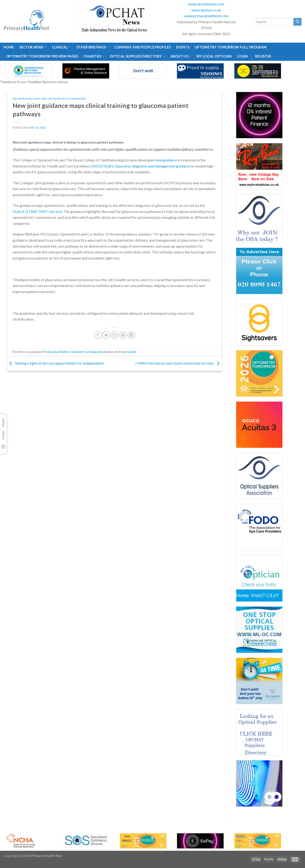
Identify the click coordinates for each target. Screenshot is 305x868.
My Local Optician (214, 56)
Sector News (33, 47)
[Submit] (298, 22)
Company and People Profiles (143, 47)
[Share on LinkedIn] (131, 335)
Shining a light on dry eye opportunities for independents (56, 363)
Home (9, 47)
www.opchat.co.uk (206, 10)
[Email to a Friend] (115, 335)
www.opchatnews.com (206, 4)
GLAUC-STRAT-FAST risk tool (37, 211)
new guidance (166, 160)
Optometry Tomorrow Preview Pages (42, 56)
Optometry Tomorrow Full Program (230, 47)
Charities (94, 56)
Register (263, 56)
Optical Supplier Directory (137, 56)
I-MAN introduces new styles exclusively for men (179, 363)
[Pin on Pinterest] (123, 335)
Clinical (61, 47)
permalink (130, 352)
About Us (181, 56)
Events (183, 47)
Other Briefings (93, 47)
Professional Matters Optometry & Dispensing (49, 99)
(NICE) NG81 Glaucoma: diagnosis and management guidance (141, 166)
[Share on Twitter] (106, 335)
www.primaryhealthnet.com (206, 16)
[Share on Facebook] (98, 335)
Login (242, 56)
